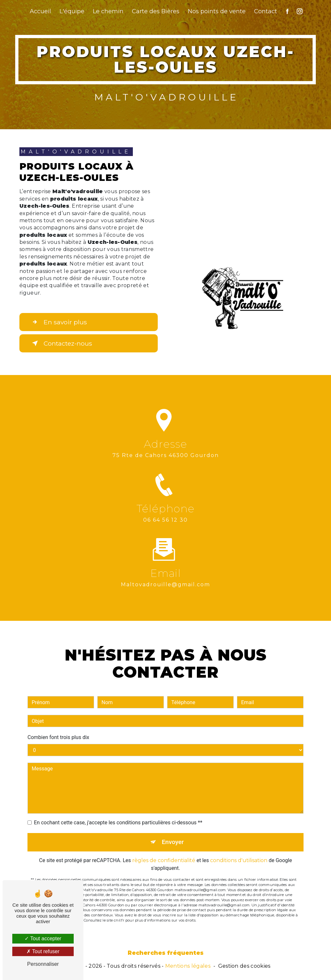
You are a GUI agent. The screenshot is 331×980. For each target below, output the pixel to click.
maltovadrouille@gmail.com (165, 577)
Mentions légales (188, 966)
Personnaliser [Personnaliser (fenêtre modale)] (43, 964)
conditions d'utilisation (239, 853)
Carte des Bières (156, 11)
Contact (266, 11)
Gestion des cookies (244, 966)
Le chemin (108, 11)
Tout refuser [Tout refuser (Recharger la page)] (43, 951)
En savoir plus (58, 322)
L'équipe (72, 11)
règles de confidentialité (164, 853)
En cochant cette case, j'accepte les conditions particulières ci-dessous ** (118, 815)
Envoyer (173, 834)
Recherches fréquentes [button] (166, 953)
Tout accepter (43, 938)
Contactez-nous (61, 343)
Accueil (40, 11)
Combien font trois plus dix (58, 730)
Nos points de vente (217, 11)
